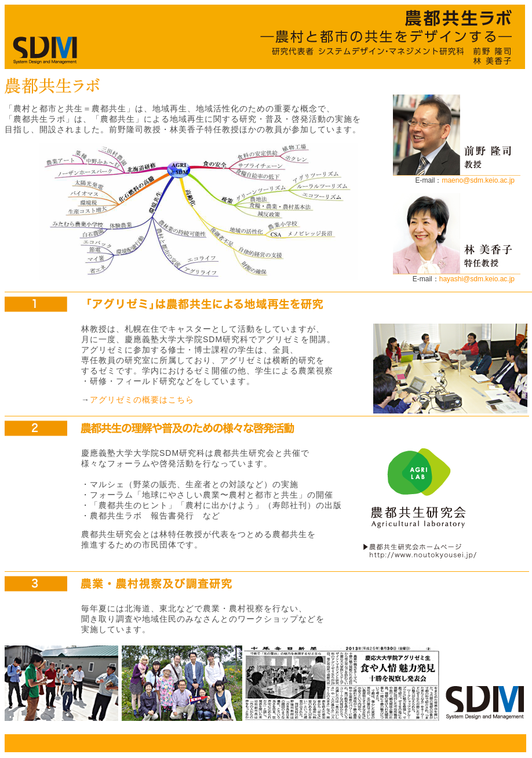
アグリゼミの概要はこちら (142, 400)
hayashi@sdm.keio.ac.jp (477, 279)
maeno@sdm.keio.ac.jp (478, 180)
